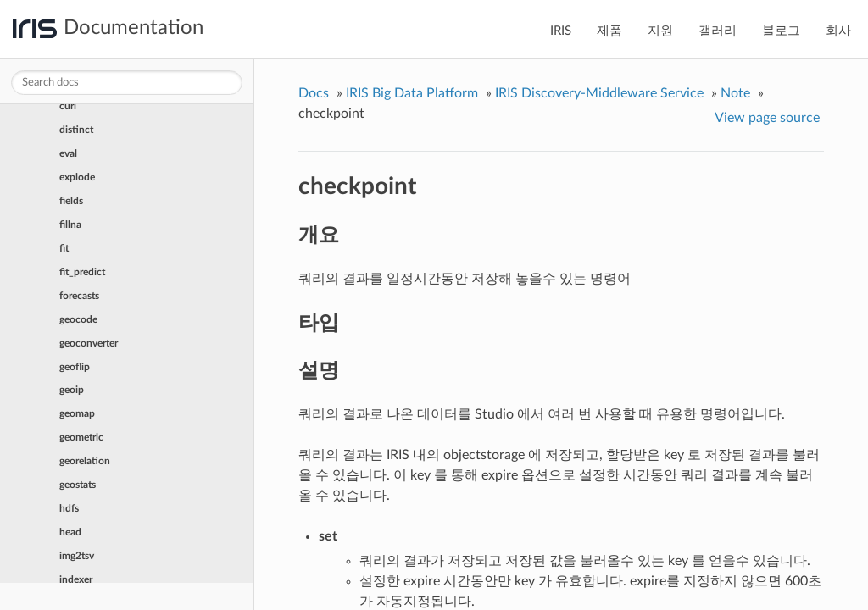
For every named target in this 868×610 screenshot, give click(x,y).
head (70, 532)
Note (735, 93)
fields (71, 201)
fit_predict (82, 272)
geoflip (75, 367)
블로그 (781, 31)
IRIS (561, 31)
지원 (660, 31)
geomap (77, 413)
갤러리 (718, 31)
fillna (70, 225)
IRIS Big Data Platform (412, 93)
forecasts (79, 296)
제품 (609, 31)
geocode (78, 319)
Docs (314, 93)
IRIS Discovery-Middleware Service (599, 93)
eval (68, 153)
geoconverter (89, 343)
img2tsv (77, 556)
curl (68, 106)
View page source (767, 118)
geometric (81, 437)
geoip (72, 390)
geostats (78, 485)
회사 (838, 31)
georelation (85, 461)
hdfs (69, 508)
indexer (76, 579)
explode (77, 177)
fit (64, 248)
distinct (76, 130)
